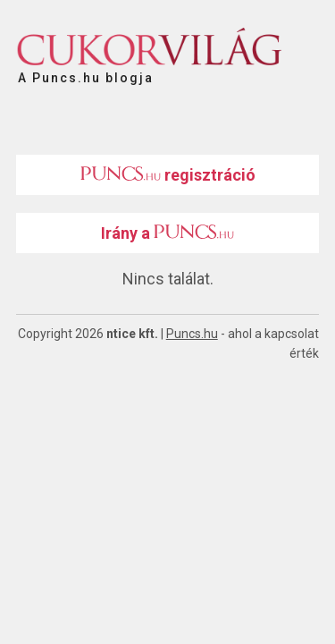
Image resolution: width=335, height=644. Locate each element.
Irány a (167, 233)
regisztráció (168, 175)
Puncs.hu (192, 334)
